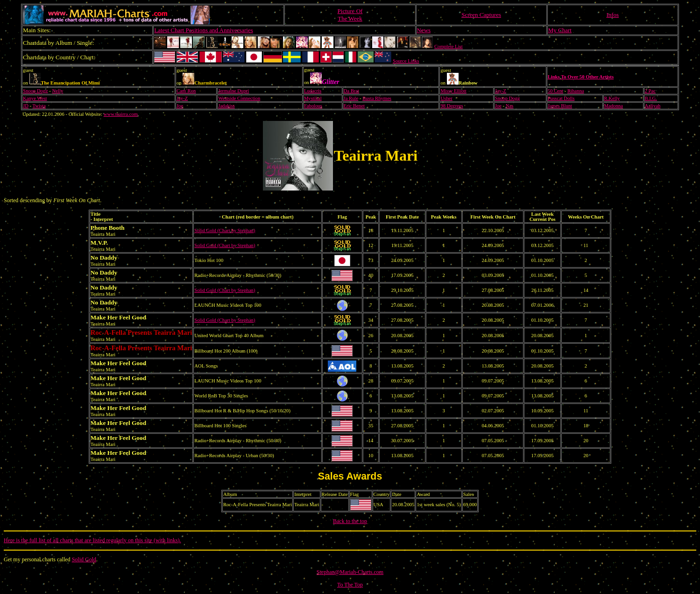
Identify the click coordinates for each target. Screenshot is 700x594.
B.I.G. (651, 98)
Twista (39, 106)
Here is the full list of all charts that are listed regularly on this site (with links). (92, 540)
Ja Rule (351, 98)
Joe (180, 106)
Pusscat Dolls (561, 98)
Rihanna (576, 91)
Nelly (58, 91)
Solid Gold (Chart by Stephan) (225, 230)
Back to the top (350, 521)
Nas (510, 106)
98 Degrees (452, 106)
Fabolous (313, 106)
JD (26, 106)
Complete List (449, 46)
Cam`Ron (186, 91)
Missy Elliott (453, 91)
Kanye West (35, 98)
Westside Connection (239, 98)
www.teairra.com (121, 114)
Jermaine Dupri (233, 91)
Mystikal (313, 98)
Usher (446, 98)
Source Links (406, 61)
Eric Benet (354, 106)
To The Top (350, 585)
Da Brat (351, 91)
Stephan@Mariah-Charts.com (350, 572)
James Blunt (560, 106)
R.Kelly (612, 98)
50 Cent (555, 91)
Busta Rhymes (377, 98)
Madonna (614, 106)
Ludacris (313, 91)
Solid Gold (84, 559)
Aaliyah (653, 106)
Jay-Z (501, 91)
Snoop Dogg (35, 91)
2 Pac (650, 91)
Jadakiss (226, 106)
